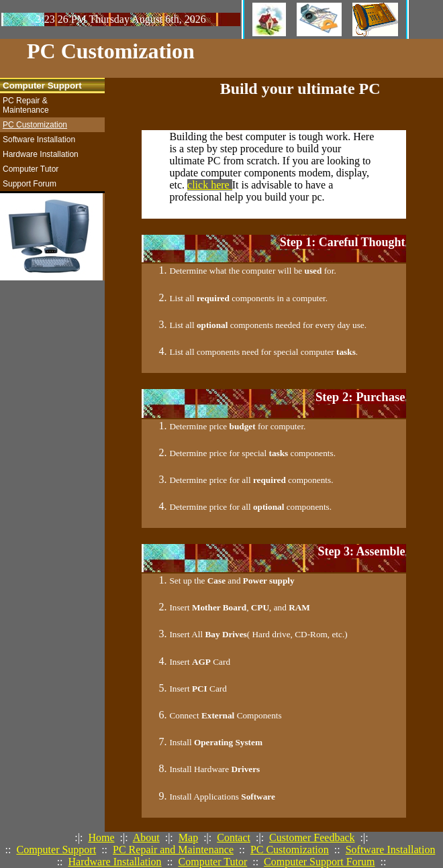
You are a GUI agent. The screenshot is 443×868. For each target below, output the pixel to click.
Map (188, 837)
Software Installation (391, 850)
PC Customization (290, 850)
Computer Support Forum (319, 862)
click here (210, 185)
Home (101, 837)
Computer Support (56, 850)
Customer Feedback (312, 837)
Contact (234, 837)
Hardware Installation (115, 862)
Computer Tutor (213, 862)
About (146, 837)
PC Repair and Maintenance (173, 850)
